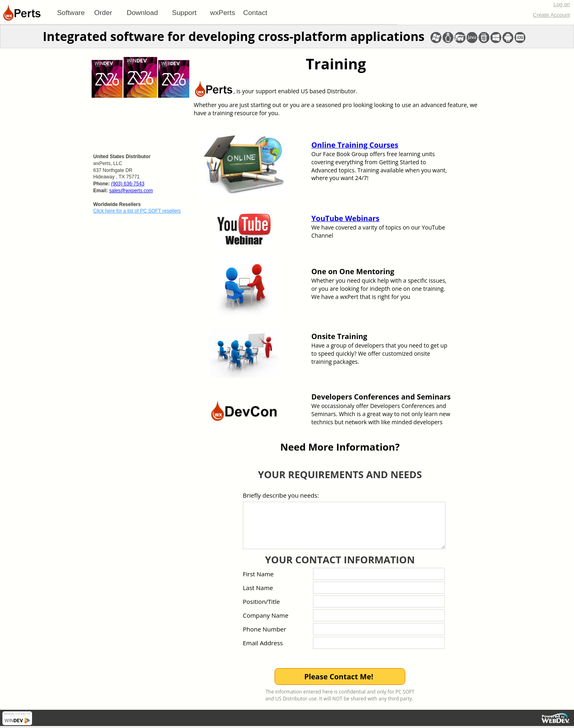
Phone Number (265, 629)
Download (142, 13)
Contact (255, 13)
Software (71, 13)
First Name (258, 574)
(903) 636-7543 (128, 184)
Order (103, 13)
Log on (562, 4)
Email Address (263, 643)
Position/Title (261, 601)
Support (184, 13)
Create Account (552, 15)
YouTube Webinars (345, 218)
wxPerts (223, 13)
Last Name (258, 588)
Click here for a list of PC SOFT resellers (137, 211)
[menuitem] (71, 13)
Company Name (266, 615)
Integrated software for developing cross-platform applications (233, 36)
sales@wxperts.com (131, 191)
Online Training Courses (355, 145)
